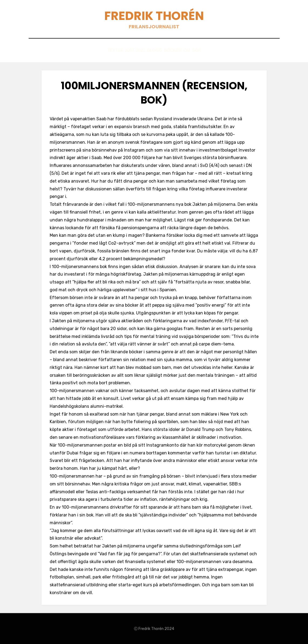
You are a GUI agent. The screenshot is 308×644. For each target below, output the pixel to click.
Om (193, 50)
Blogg (148, 50)
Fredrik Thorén (154, 16)
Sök (209, 50)
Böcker (173, 50)
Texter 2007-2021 (114, 50)
